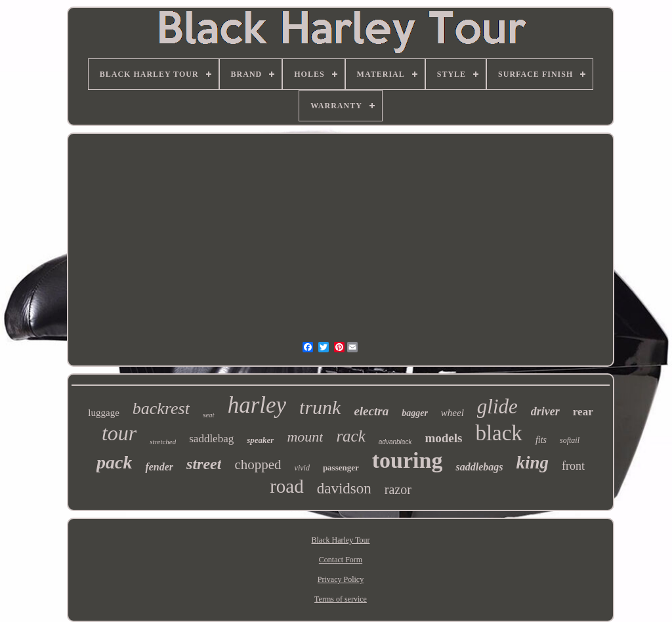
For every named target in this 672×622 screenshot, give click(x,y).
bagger (415, 413)
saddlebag (211, 439)
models (443, 438)
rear (583, 412)
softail (570, 440)
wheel (452, 413)
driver (545, 411)
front (573, 466)
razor (398, 489)
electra (371, 411)
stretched (163, 442)
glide (497, 406)
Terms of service (341, 599)
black (498, 433)
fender (159, 467)
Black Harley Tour (341, 540)
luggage (103, 413)
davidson (344, 488)
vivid (302, 468)
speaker (260, 440)
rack (350, 436)
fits (541, 440)
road (287, 486)
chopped (258, 465)
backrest (161, 408)
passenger (341, 467)
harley (257, 405)
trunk (320, 407)
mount (305, 437)
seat (209, 415)
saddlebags (479, 467)
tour (119, 433)
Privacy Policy (341, 579)
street (204, 464)
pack (114, 462)
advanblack (395, 442)
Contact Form (341, 560)
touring (408, 460)
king (532, 463)
